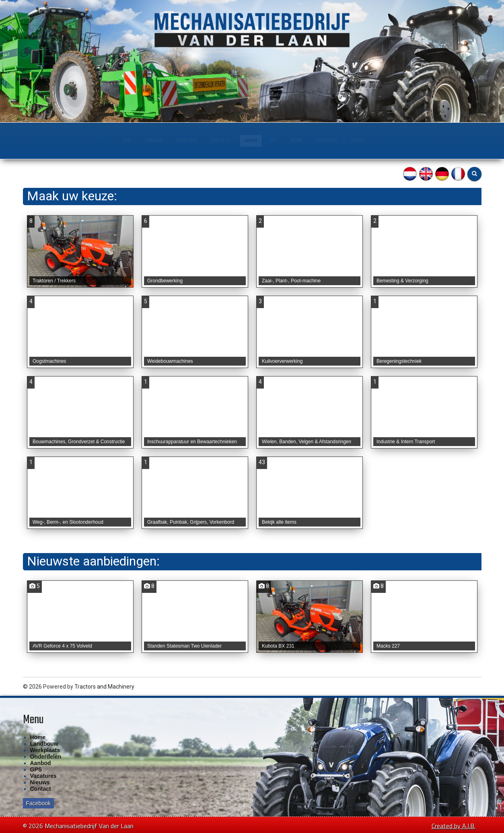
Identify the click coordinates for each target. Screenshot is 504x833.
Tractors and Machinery (104, 687)
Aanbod (254, 141)
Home (42, 141)
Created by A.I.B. (454, 826)
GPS (293, 141)
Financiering (384, 141)
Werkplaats (144, 141)
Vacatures (43, 776)
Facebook (38, 803)
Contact (437, 141)
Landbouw (88, 141)
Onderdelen (202, 141)
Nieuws (332, 141)
